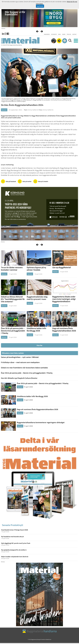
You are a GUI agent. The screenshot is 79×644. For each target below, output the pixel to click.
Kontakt (74, 34)
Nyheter (4, 110)
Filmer (64, 34)
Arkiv (59, 34)
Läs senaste (54, 34)
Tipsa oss (69, 34)
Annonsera (47, 34)
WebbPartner (48, 639)
